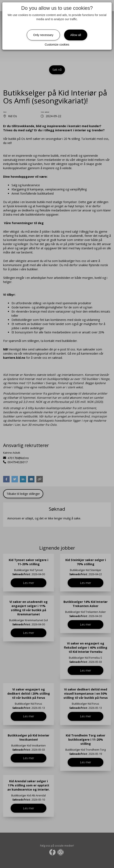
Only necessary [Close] (43, 35)
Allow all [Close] (76, 35)
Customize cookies (57, 45)
